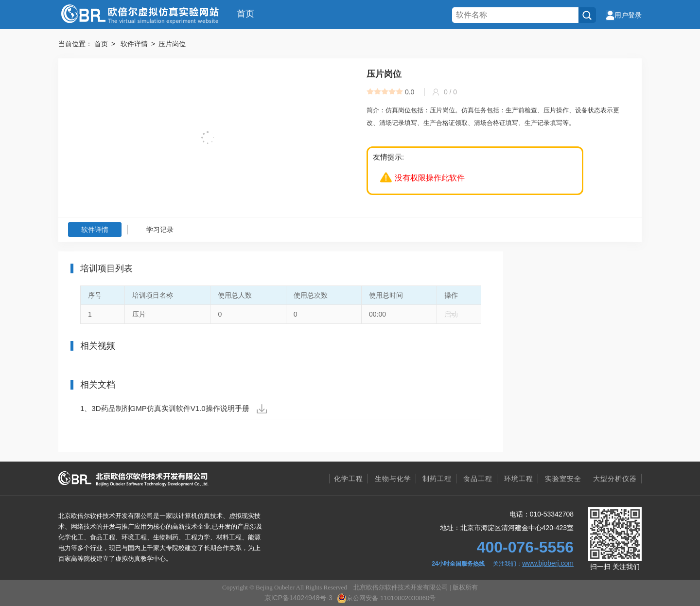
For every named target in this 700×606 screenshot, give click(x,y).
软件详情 (95, 230)
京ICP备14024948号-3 (298, 598)
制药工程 (437, 479)
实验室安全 (563, 479)
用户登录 (624, 15)
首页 (245, 14)
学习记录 (160, 230)
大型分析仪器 (615, 479)
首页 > (106, 44)
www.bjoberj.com (548, 563)
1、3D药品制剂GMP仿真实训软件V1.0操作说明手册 (174, 409)
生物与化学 (393, 479)
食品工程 (478, 479)
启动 (451, 314)
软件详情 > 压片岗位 (153, 44)
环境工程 (519, 479)
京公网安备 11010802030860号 (386, 598)
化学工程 (349, 479)
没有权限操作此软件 (430, 178)
